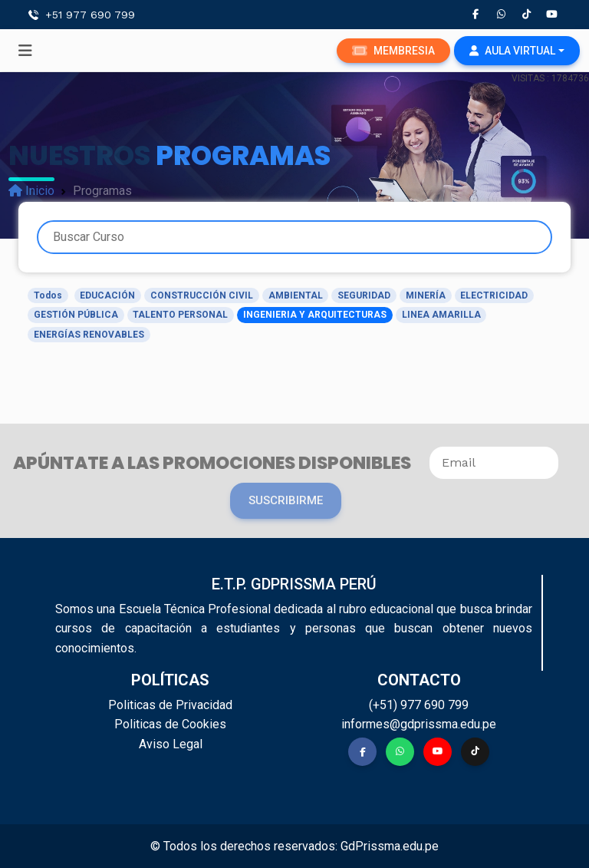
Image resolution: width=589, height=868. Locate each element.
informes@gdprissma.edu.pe (419, 724)
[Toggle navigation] (25, 51)
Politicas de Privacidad (170, 705)
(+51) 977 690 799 (419, 705)
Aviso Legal (171, 744)
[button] (517, 51)
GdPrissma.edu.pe (390, 846)
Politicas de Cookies (170, 724)
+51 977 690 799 (90, 15)
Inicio (31, 191)
